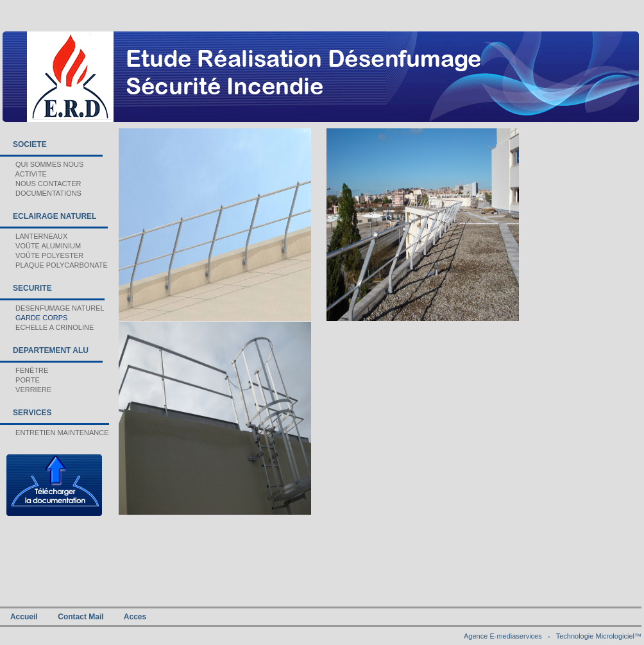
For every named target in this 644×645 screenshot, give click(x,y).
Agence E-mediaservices (503, 636)
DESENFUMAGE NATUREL (52, 308)
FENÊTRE (24, 370)
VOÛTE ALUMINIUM (40, 246)
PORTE (20, 380)
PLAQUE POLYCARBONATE (54, 265)
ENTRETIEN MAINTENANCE (55, 433)
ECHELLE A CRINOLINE (47, 327)
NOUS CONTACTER (41, 184)
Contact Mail (81, 617)
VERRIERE (26, 390)
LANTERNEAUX (34, 236)
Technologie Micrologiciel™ (599, 636)
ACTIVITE (23, 174)
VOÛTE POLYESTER (42, 255)
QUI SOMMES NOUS (42, 164)
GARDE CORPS (34, 318)
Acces (135, 617)
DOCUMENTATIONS (41, 193)
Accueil (24, 617)
